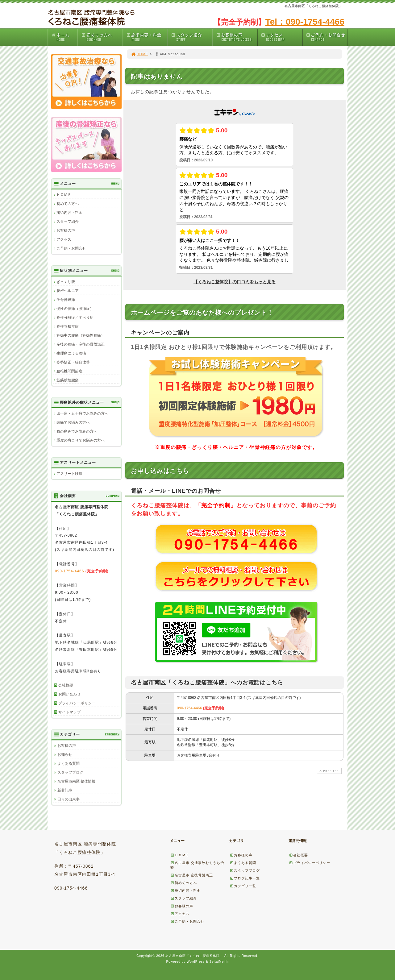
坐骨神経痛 (66, 300)
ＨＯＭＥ (64, 195)
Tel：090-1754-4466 (305, 22)
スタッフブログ (70, 772)
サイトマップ (69, 712)
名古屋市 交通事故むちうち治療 (197, 865)
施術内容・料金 (147, 37)
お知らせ (65, 754)
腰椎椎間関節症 (69, 371)
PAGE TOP (329, 771)
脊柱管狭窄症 (68, 326)
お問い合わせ (69, 694)
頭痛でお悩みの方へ (73, 422)
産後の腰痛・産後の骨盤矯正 (81, 344)
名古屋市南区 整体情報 (76, 781)
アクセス (281, 37)
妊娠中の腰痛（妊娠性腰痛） (81, 335)
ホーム (64, 37)
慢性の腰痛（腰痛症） (75, 309)
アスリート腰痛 (69, 474)
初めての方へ (102, 37)
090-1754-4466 (189, 708)
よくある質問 (69, 763)
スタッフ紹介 (192, 37)
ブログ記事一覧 (245, 878)
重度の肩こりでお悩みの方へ (81, 440)
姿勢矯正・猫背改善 (73, 362)
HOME (139, 54)
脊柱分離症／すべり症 (75, 318)
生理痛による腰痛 (71, 353)
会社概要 (66, 685)
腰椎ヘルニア (68, 291)
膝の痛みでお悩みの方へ (77, 431)
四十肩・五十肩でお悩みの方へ (82, 413)
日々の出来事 (69, 799)
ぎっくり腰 (66, 282)
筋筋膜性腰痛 (68, 380)
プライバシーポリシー (77, 703)
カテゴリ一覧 (243, 886)
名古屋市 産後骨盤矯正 (192, 875)
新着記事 (65, 790)
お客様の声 (237, 37)
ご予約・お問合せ (326, 37)
